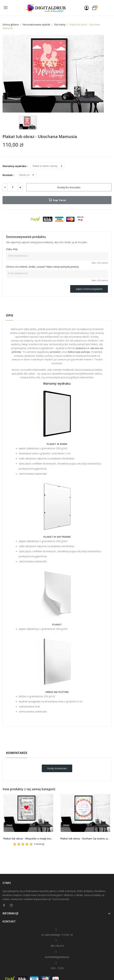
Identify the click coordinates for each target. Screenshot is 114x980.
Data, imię (12, 249)
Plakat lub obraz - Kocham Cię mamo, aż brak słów (85, 839)
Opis (9, 315)
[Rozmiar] (27, 175)
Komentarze (17, 753)
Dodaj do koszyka (69, 187)
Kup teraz (57, 200)
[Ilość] (13, 187)
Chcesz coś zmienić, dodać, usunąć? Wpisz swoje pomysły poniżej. (43, 267)
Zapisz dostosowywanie (89, 289)
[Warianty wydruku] (48, 166)
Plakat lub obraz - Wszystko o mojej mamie (29, 839)
